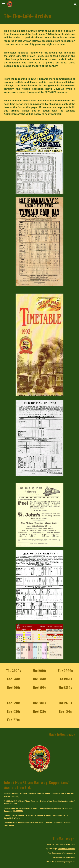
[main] (39, 16)
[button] (4, 4)
